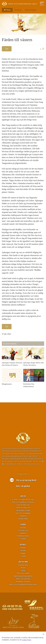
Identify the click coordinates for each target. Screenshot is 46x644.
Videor (23, 524)
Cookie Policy (26, 640)
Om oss (23, 496)
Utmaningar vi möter (23, 510)
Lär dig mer (18, 10)
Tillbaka (7, 10)
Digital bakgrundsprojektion (23, 576)
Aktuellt (23, 544)
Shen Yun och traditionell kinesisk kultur (23, 584)
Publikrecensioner (23, 536)
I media (23, 539)
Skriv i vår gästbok (23, 486)
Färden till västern (31, 10)
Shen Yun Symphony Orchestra (23, 502)
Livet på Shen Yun (23, 505)
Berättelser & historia (23, 581)
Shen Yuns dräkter (23, 573)
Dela (7, 49)
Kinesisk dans (23, 565)
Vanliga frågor (23, 519)
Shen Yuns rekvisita (23, 579)
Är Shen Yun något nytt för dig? (23, 499)
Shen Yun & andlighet (23, 513)
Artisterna (23, 516)
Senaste (23, 528)
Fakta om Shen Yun (23, 508)
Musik (23, 568)
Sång (23, 570)
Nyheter (23, 548)
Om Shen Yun (23, 530)
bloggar (23, 553)
